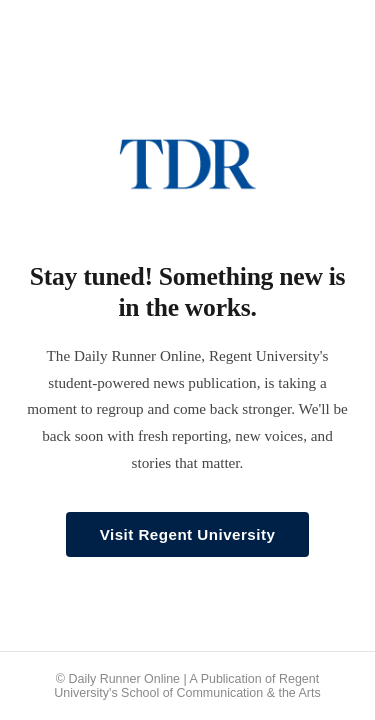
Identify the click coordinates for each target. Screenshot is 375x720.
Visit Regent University (188, 534)
